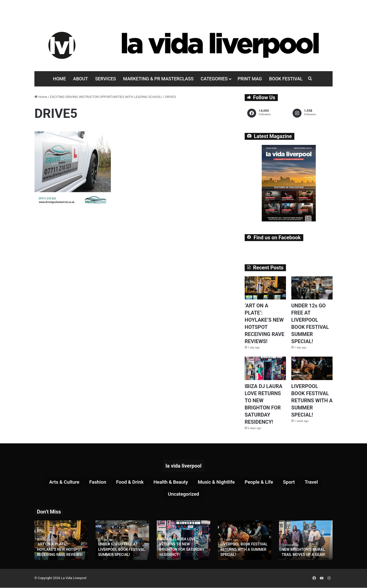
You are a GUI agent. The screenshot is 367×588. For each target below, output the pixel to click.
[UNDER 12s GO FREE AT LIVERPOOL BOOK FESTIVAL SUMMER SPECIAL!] (312, 288)
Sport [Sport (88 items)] (295, 482)
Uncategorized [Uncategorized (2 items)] (183, 495)
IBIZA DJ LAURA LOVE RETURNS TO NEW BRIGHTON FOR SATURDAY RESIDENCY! (183, 550)
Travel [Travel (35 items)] (318, 482)
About (81, 79)
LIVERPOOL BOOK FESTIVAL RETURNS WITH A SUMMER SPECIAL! (312, 401)
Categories (214, 79)
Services (106, 79)
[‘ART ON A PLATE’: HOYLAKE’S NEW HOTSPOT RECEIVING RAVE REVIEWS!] (265, 288)
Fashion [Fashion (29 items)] (93, 482)
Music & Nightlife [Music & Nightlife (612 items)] (218, 482)
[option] (61, 541)
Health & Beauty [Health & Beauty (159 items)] (170, 482)
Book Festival (286, 79)
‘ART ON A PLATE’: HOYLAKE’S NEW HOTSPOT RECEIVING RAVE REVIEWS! (59, 550)
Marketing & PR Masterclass (158, 79)
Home (60, 79)
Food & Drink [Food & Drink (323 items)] (127, 482)
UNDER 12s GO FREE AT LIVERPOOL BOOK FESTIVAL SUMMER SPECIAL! (121, 550)
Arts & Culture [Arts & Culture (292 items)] (58, 482)
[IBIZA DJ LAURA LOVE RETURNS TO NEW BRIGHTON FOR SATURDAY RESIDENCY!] (265, 368)
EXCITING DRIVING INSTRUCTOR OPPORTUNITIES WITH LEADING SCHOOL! (106, 97)
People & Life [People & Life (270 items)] (263, 482)
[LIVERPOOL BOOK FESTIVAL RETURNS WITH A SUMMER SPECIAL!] (312, 368)
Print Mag (250, 79)
